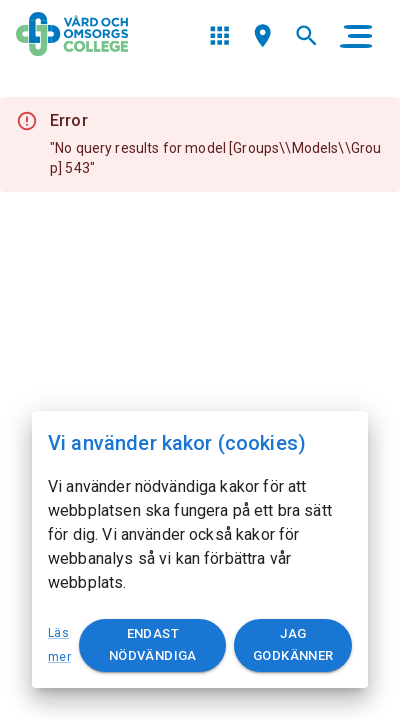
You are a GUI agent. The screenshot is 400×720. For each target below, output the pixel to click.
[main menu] (356, 36)
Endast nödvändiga (152, 646)
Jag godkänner (293, 646)
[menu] (219, 35)
